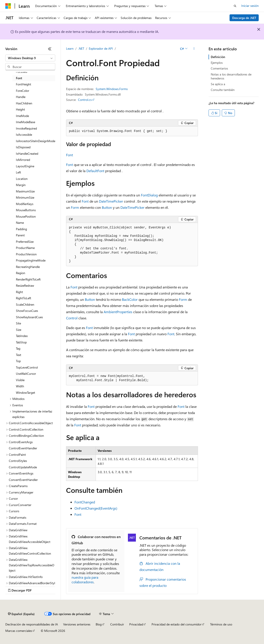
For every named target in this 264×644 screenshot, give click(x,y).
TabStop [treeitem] (21, 342)
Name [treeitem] (20, 223)
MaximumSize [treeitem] (25, 191)
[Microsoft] (8, 6)
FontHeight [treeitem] (24, 84)
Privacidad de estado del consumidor (177, 624)
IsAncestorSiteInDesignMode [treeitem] (36, 141)
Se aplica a (218, 84)
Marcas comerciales (19, 631)
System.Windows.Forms (112, 89)
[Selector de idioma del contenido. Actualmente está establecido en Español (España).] (21, 614)
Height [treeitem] (20, 109)
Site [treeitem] (18, 323)
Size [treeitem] (19, 330)
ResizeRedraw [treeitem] (25, 285)
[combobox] (30, 58)
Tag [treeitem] (18, 348)
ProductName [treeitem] (25, 248)
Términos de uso (221, 624)
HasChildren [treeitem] (24, 103)
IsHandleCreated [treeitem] (27, 153)
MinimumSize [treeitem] (25, 197)
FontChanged (85, 502)
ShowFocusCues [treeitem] (27, 311)
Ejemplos (217, 63)
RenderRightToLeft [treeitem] (28, 279)
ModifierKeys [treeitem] (25, 204)
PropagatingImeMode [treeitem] (31, 260)
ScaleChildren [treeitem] (25, 304)
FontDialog (149, 195)
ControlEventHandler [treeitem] (23, 448)
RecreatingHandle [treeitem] (28, 267)
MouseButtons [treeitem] (26, 210)
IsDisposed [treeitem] (23, 147)
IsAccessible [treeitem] (24, 135)
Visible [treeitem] (20, 380)
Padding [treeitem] (21, 229)
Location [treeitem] (22, 179)
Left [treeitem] (18, 172)
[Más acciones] (194, 49)
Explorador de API (101, 48)
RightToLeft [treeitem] (24, 298)
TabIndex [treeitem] (22, 336)
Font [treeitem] (19, 78)
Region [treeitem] (21, 273)
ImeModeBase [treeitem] (26, 122)
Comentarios (219, 68)
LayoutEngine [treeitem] (25, 166)
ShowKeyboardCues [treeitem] (29, 317)
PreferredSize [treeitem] (25, 242)
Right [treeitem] (19, 292)
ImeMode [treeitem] (22, 116)
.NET (81, 48)
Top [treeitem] (18, 361)
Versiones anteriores (77, 624)
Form (75, 207)
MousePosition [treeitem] (26, 216)
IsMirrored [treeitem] (23, 160)
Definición (218, 57)
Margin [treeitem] (21, 185)
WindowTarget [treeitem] (26, 393)
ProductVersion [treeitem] (26, 254)
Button (107, 207)
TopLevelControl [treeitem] (27, 367)
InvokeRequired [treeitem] (26, 128)
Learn (70, 48)
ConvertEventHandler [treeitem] (23, 480)
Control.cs (85, 100)
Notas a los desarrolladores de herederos (231, 76)
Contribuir (117, 624)
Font (69, 155)
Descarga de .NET (244, 18)
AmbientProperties (118, 312)
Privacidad (136, 624)
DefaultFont (95, 171)
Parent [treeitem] (20, 235)
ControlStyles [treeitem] (18, 461)
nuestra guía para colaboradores (85, 580)
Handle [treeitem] (21, 97)
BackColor (130, 299)
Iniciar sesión (250, 6)
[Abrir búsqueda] (235, 6)
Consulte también (223, 90)
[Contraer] (50, 49)
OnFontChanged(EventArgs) (96, 508)
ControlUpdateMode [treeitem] (23, 467)
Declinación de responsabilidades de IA (32, 624)
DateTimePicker (111, 201)
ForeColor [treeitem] (23, 91)
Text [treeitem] (19, 355)
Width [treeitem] (20, 386)
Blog (99, 624)
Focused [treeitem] (22, 72)
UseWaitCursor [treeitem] (26, 374)
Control (72, 318)
